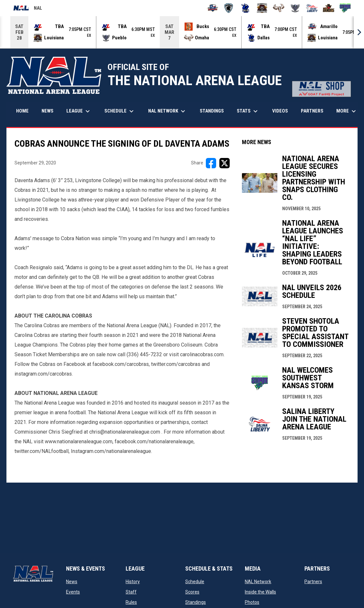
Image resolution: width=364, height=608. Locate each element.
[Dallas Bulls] (245, 8)
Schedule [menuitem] (120, 111)
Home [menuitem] (22, 111)
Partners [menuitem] (312, 111)
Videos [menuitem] (280, 111)
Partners (313, 581)
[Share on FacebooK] (211, 163)
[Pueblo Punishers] (295, 8)
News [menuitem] (48, 111)
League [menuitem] (79, 111)
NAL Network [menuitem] (170, 111)
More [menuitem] (347, 111)
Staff (131, 592)
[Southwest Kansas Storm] (345, 8)
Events (73, 592)
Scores (192, 592)
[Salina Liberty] (312, 8)
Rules (131, 602)
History (133, 581)
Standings (196, 602)
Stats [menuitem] (248, 111)
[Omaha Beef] (279, 8)
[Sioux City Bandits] (329, 8)
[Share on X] (225, 163)
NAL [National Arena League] (28, 9)
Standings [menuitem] (212, 111)
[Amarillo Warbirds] (212, 8)
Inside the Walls (260, 592)
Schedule (195, 581)
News (72, 581)
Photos (252, 602)
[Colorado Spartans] (229, 8)
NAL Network (258, 581)
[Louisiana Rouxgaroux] (262, 8)
